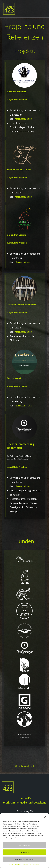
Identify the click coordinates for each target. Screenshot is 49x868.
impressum (36, 865)
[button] (45, 817)
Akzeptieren (25, 845)
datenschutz (27, 865)
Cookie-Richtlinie (15, 865)
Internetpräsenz (23, 119)
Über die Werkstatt (25, 766)
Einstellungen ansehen (25, 859)
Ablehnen (25, 852)
